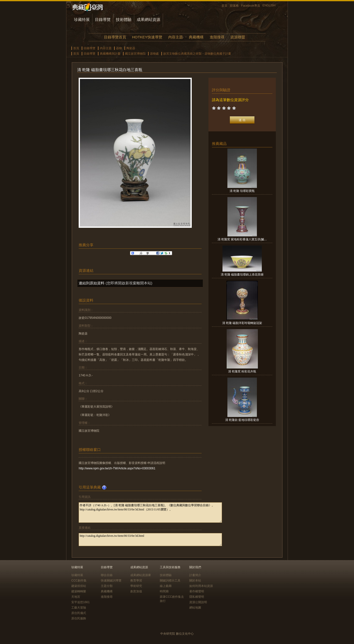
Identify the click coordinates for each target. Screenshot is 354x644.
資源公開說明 (198, 602)
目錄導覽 (103, 20)
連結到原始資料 (92, 283)
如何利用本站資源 (201, 586)
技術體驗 (124, 20)
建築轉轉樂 (79, 591)
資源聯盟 (238, 37)
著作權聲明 (197, 591)
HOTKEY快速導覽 (147, 37)
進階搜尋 (217, 37)
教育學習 (136, 581)
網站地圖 (195, 608)
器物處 (154, 54)
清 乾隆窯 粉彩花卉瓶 (242, 371)
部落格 (234, 6)
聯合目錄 (107, 575)
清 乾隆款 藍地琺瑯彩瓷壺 (242, 420)
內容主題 (176, 37)
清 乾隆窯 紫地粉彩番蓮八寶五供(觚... (242, 239)
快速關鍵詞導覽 (111, 581)
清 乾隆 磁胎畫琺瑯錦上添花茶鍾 (242, 275)
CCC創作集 (79, 581)
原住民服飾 (79, 618)
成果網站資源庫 (141, 575)
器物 (119, 48)
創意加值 (136, 591)
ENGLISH (269, 5)
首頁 (224, 6)
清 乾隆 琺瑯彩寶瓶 (242, 191)
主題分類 (107, 586)
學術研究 (136, 586)
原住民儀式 (79, 613)
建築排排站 (79, 586)
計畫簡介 (195, 575)
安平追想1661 (81, 602)
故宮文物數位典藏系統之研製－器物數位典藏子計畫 (197, 54)
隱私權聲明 (197, 597)
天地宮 (76, 597)
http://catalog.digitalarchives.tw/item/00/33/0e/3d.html (150, 540)
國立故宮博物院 (135, 54)
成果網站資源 (148, 20)
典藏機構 (196, 37)
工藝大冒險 (79, 608)
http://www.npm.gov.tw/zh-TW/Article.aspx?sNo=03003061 (117, 468)
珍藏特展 (82, 20)
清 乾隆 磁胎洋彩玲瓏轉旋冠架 (242, 323)
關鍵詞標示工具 (170, 581)
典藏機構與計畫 (110, 54)
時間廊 (164, 591)
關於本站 (195, 581)
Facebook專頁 (251, 6)
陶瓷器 (131, 48)
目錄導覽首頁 (115, 37)
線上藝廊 (166, 586)
